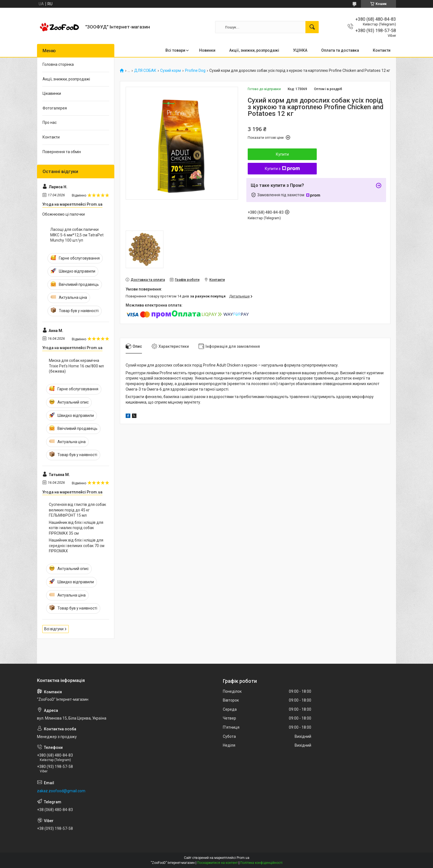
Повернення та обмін (62, 152)
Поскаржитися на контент (217, 863)
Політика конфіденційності (261, 863)
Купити (282, 154)
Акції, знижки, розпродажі (254, 50)
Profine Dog (195, 71)
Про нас (50, 122)
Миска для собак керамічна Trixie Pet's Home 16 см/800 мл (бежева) (76, 366)
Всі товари (175, 50)
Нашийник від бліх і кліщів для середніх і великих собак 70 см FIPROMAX (77, 546)
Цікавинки (52, 93)
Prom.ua (243, 858)
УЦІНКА (300, 50)
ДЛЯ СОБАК (145, 71)
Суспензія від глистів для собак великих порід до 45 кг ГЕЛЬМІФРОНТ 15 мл (77, 510)
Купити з (282, 169)
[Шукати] (312, 27)
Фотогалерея (55, 108)
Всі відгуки (54, 629)
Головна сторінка (58, 64)
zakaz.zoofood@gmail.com (61, 791)
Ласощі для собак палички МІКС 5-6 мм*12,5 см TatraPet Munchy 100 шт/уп (77, 235)
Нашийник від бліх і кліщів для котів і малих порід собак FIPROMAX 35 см (76, 528)
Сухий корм (171, 71)
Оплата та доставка (340, 50)
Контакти (382, 50)
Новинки (207, 50)
